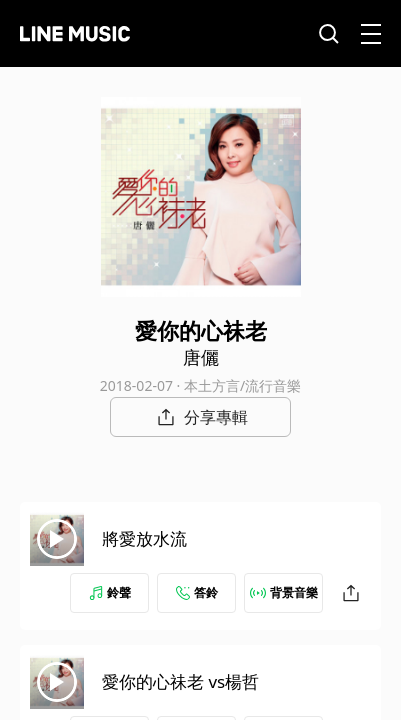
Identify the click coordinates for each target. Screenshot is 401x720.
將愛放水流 (144, 538)
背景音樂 (284, 592)
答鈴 (197, 592)
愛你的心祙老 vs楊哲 (180, 681)
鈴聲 (110, 592)
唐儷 (201, 357)
